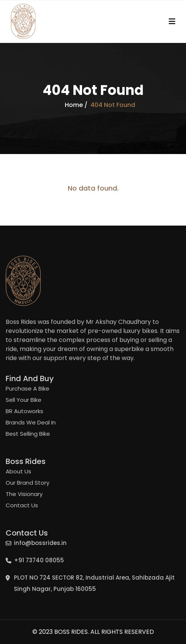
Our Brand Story (27, 483)
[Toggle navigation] (172, 21)
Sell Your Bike (24, 400)
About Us (18, 471)
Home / (76, 105)
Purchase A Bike (27, 388)
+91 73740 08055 (39, 560)
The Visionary (24, 494)
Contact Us (22, 505)
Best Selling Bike (28, 434)
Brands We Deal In (31, 422)
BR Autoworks (24, 411)
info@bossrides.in (40, 543)
